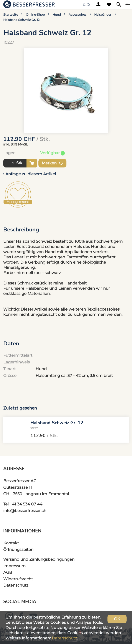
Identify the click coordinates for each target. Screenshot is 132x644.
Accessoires (78, 15)
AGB (8, 572)
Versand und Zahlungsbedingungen (39, 559)
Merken (52, 163)
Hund (57, 15)
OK (117, 619)
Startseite (11, 15)
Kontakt (11, 543)
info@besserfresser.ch (25, 511)
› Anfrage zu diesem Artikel (30, 174)
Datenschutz (16, 585)
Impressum (14, 566)
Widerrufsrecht (18, 579)
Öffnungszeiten (18, 549)
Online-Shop (35, 15)
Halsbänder (103, 15)
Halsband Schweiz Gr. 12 (21, 20)
